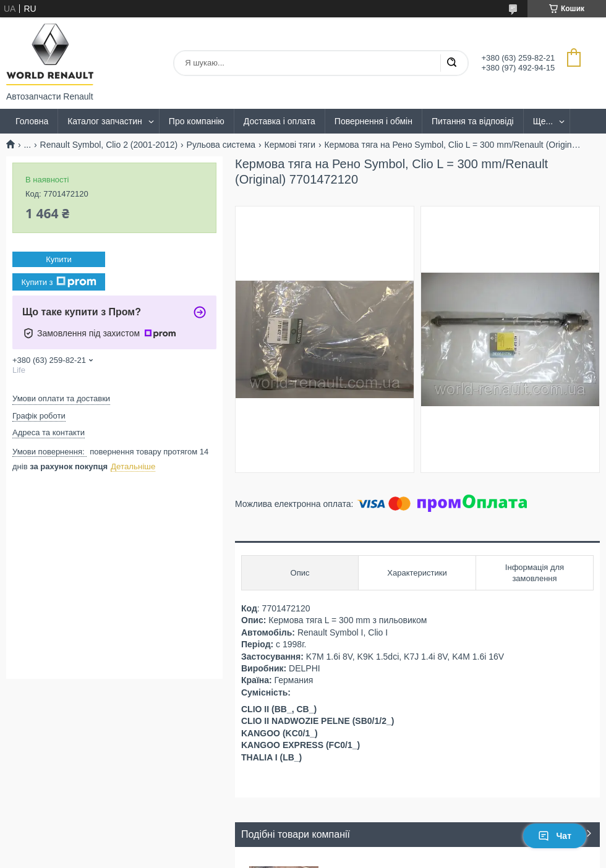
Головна (32, 121)
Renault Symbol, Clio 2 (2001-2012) (109, 145)
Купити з (58, 282)
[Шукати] (451, 63)
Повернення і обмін (373, 121)
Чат (555, 836)
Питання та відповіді (473, 121)
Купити (59, 259)
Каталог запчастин (105, 121)
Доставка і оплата (280, 121)
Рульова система (221, 145)
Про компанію (197, 121)
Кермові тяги (290, 145)
